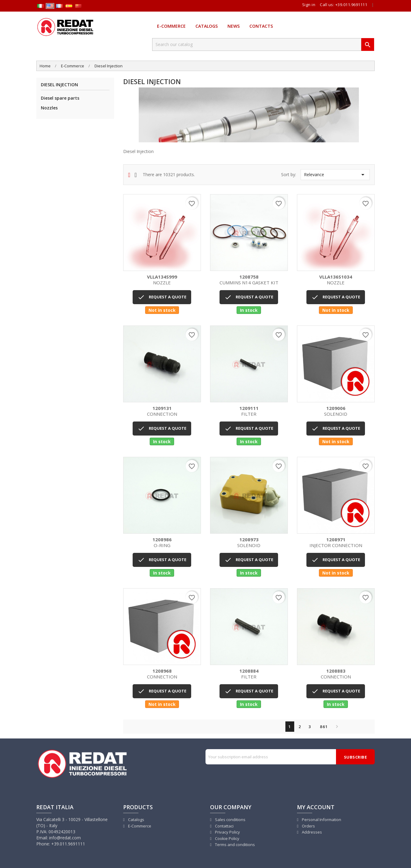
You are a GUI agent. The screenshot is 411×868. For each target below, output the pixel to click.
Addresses (311, 832)
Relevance (335, 175)
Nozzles (49, 108)
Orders (308, 826)
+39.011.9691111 (351, 5)
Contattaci (224, 826)
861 (324, 727)
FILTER (249, 411)
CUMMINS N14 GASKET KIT (249, 280)
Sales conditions (230, 820)
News (234, 26)
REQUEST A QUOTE (162, 297)
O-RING (162, 543)
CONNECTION (162, 411)
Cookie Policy (227, 838)
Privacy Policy (227, 832)
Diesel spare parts (60, 98)
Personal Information (321, 820)
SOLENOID (336, 411)
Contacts (261, 26)
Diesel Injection (59, 85)
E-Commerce (171, 26)
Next (335, 727)
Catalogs (207, 26)
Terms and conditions (234, 845)
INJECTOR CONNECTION (336, 543)
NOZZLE (162, 280)
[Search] (257, 44)
